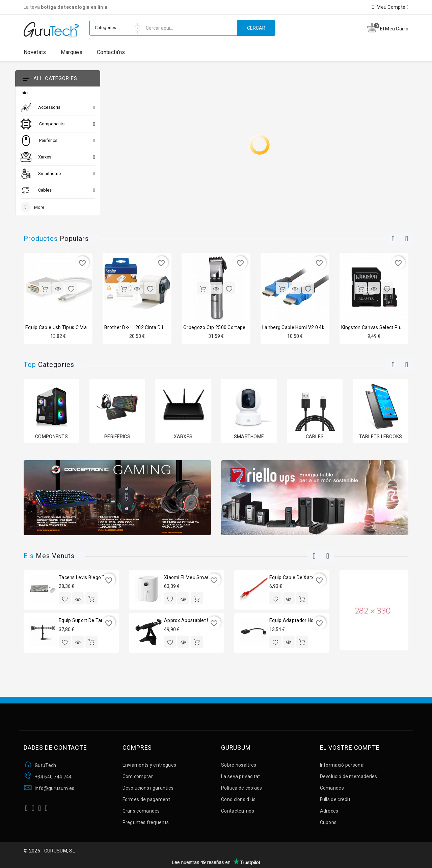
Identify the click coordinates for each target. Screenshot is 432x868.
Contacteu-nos (238, 811)
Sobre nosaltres (239, 765)
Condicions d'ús (238, 799)
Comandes (332, 788)
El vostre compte (350, 748)
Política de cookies (242, 788)
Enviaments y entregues (150, 765)
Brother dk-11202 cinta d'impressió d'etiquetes (157, 327)
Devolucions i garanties (148, 788)
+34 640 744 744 (53, 777)
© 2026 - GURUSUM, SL (49, 851)
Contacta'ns (111, 52)
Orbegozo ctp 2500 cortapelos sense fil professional (243, 327)
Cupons (328, 822)
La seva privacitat (240, 776)
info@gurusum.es (55, 788)
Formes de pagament (146, 799)
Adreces (329, 811)
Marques (72, 52)
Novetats (35, 52)
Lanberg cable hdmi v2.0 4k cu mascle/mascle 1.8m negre (328, 327)
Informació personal (342, 765)
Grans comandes (141, 811)
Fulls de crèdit (335, 799)
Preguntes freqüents (146, 822)
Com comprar (138, 776)
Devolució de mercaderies (349, 776)
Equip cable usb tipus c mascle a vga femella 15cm (84, 327)
